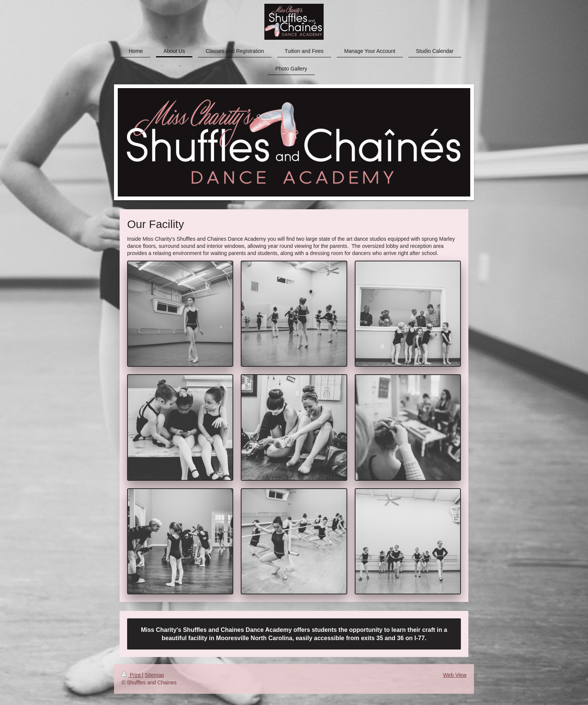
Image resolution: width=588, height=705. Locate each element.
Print (132, 675)
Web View (455, 675)
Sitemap (154, 675)
